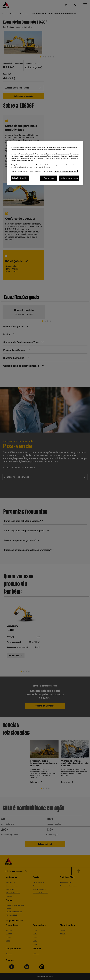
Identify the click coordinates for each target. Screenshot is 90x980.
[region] (45, 163)
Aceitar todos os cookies (69, 178)
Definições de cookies (20, 178)
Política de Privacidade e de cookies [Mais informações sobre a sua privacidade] (66, 171)
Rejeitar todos (49, 178)
